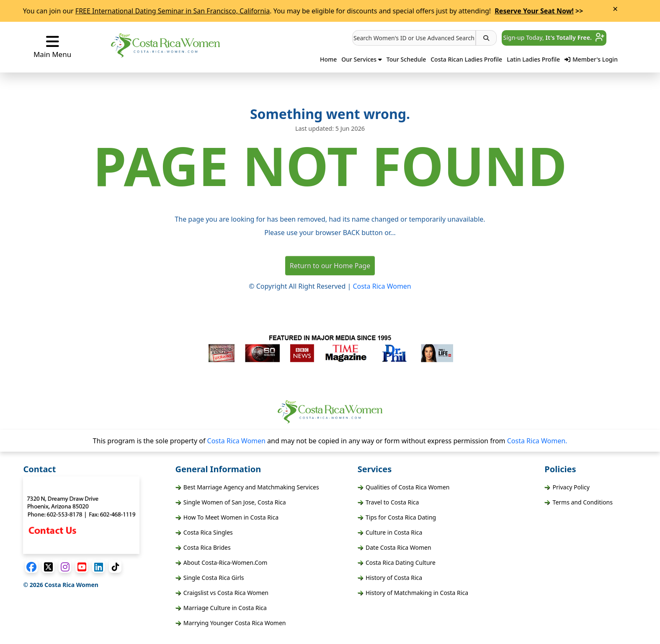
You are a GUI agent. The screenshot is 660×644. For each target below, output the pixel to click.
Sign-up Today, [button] (554, 38)
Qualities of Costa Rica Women (404, 487)
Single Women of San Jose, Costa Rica (231, 502)
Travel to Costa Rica (388, 502)
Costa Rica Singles (204, 532)
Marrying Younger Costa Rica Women (231, 623)
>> (539, 11)
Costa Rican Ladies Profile (466, 59)
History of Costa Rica (390, 578)
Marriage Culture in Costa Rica (221, 608)
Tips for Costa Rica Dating (397, 517)
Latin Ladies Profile (533, 59)
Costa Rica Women (382, 286)
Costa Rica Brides (203, 547)
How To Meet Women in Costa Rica (227, 517)
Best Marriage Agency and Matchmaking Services (247, 487)
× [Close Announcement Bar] (615, 9)
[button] (414, 38)
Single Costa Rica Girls (210, 578)
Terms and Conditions (579, 502)
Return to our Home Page (330, 266)
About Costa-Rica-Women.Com (222, 563)
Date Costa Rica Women (394, 547)
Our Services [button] (362, 59)
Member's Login (591, 59)
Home (328, 59)
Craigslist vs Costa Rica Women (222, 593)
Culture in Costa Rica (390, 532)
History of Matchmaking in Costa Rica (413, 593)
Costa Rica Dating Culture (397, 563)
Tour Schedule (406, 59)
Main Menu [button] (52, 47)
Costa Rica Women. (537, 441)
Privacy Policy (567, 487)
